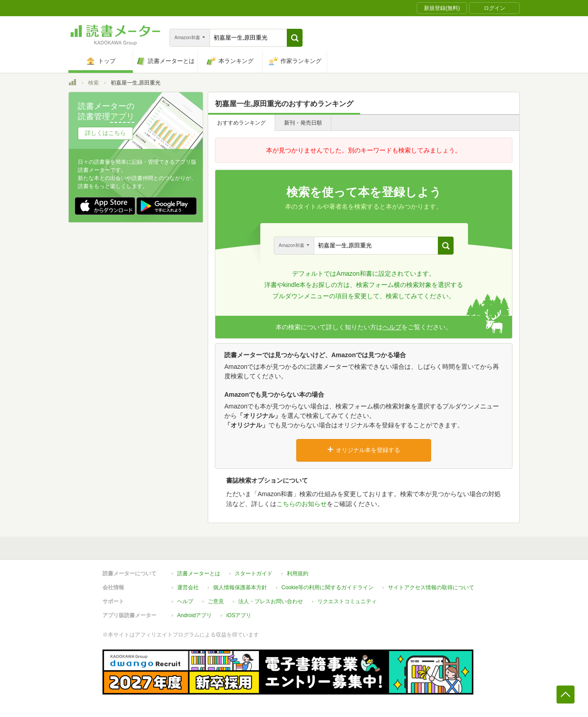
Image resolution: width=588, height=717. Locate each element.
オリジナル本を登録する (364, 450)
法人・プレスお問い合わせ (271, 601)
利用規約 (298, 574)
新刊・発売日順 (303, 123)
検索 (94, 83)
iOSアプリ (239, 615)
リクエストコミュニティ (347, 601)
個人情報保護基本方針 (240, 587)
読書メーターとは (199, 574)
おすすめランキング (241, 123)
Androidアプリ (194, 615)
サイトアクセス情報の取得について (431, 587)
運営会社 (188, 587)
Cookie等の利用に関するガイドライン (327, 587)
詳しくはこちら (105, 133)
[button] (295, 38)
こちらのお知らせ (302, 504)
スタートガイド (254, 574)
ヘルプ (392, 327)
